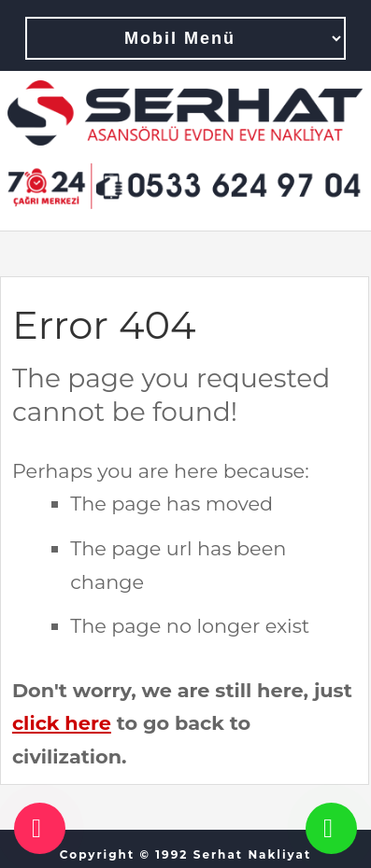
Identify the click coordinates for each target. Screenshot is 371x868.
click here (62, 723)
